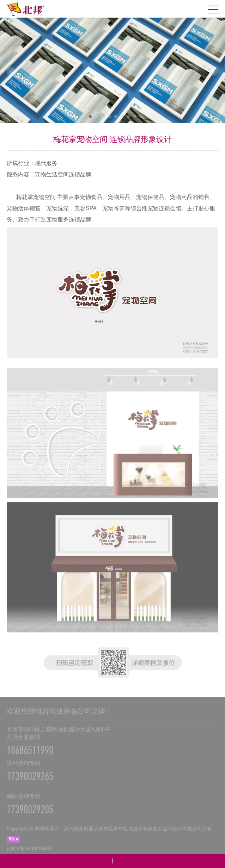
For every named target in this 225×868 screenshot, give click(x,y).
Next (214, 71)
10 (141, 117)
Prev (11, 71)
